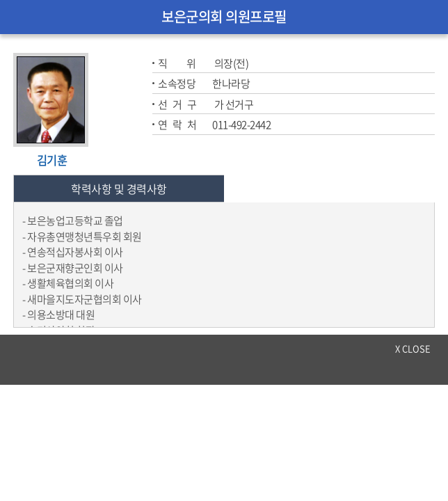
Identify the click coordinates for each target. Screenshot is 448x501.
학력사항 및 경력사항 (119, 189)
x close (413, 348)
